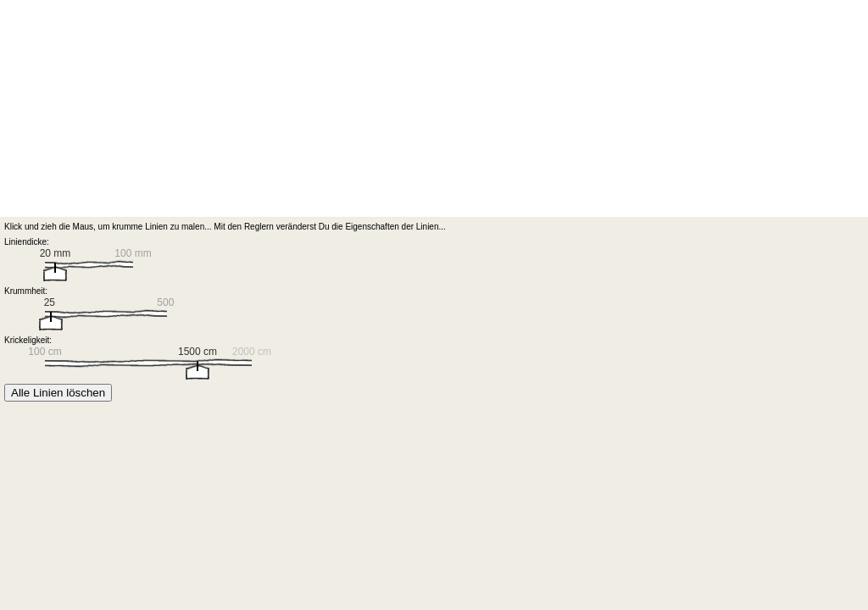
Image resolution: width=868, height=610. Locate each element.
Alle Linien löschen (58, 393)
